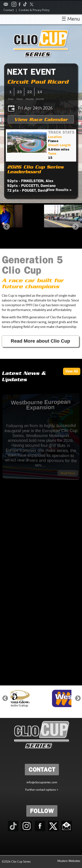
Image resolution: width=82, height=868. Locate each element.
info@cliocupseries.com (42, 783)
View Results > (59, 190)
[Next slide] (76, 227)
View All (72, 372)
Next (78, 698)
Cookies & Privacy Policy (34, 11)
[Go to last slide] (6, 227)
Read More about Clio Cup (40, 341)
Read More (48, 465)
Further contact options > (42, 790)
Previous (5, 698)
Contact (9, 11)
